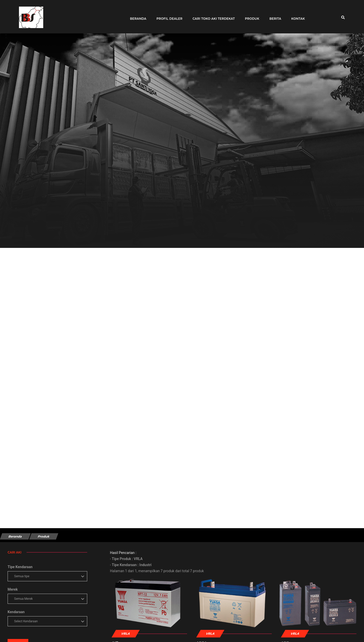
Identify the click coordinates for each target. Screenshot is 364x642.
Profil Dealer (168, 16)
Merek (13, 589)
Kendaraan (16, 612)
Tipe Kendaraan (20, 567)
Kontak (297, 16)
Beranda (137, 16)
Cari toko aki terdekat (212, 16)
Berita (274, 16)
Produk (250, 16)
